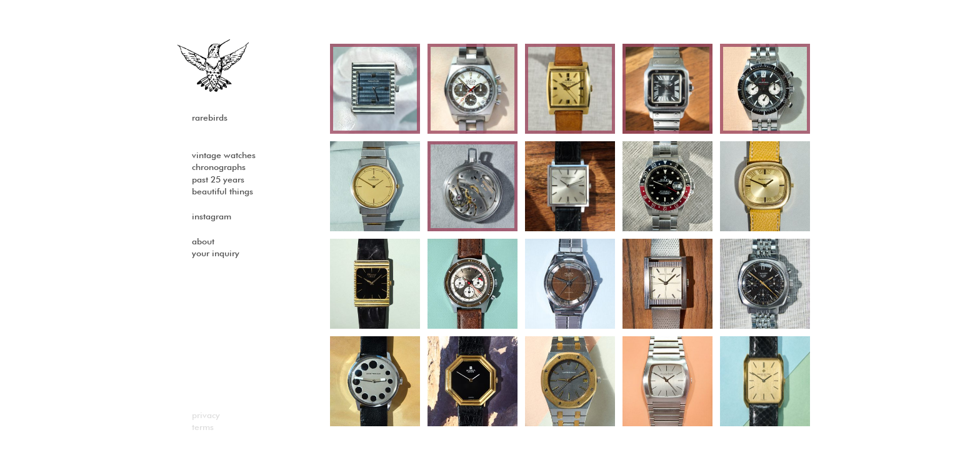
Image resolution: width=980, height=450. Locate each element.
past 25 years (218, 180)
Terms (203, 427)
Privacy (206, 416)
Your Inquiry (216, 254)
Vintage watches (224, 156)
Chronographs (219, 167)
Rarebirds (210, 118)
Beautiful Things (222, 192)
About (203, 242)
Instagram (212, 217)
